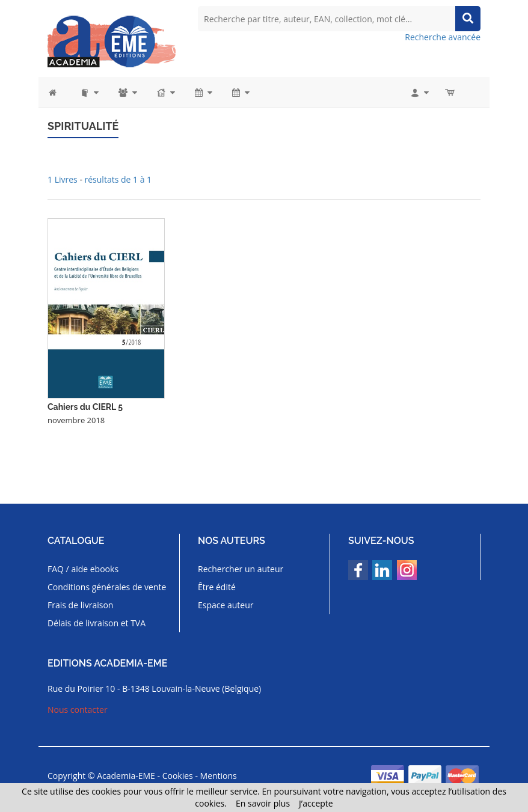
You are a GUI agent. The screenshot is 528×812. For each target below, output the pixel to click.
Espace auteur (226, 605)
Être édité (217, 587)
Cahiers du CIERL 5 (85, 407)
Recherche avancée (443, 37)
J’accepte (316, 803)
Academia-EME (126, 776)
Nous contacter (78, 710)
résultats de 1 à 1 (118, 179)
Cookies (178, 776)
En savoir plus (263, 803)
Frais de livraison (80, 605)
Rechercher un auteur (241, 569)
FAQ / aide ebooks (83, 569)
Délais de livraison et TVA (97, 623)
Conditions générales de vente (107, 587)
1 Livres (63, 179)
